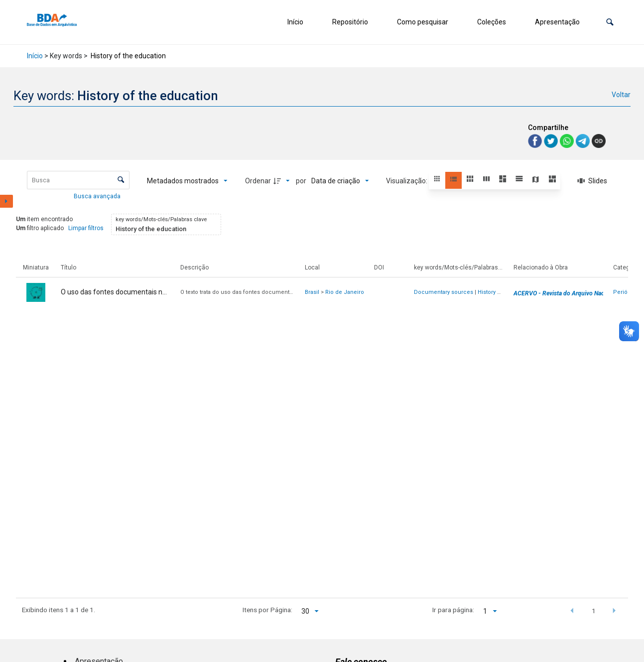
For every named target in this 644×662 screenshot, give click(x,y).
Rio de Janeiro (345, 292)
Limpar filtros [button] (86, 228)
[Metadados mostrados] (187, 181)
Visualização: (407, 181)
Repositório (350, 22)
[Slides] (593, 181)
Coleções (492, 22)
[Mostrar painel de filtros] (6, 201)
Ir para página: (453, 610)
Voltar (621, 95)
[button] (610, 22)
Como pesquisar (423, 22)
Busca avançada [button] (98, 196)
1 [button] (594, 611)
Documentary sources (444, 292)
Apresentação (557, 22)
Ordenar (258, 181)
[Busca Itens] (78, 180)
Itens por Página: (267, 610)
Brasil (312, 292)
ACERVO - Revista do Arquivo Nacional (565, 293)
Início (295, 22)
